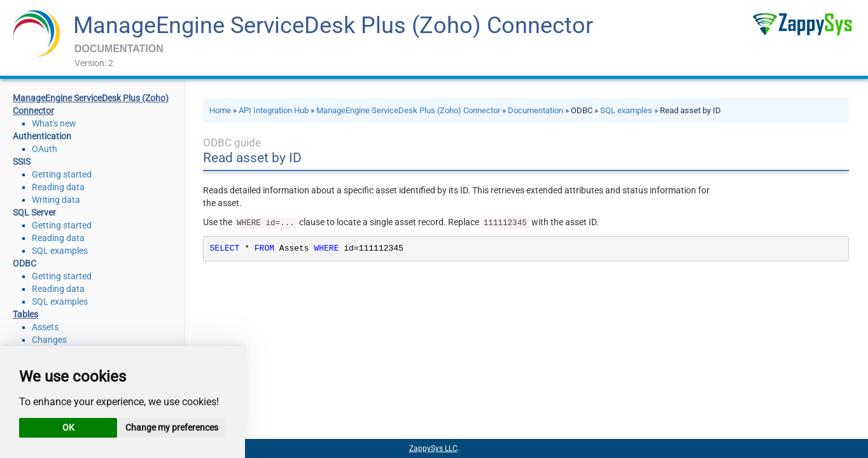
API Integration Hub (274, 110)
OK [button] (68, 427)
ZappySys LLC (433, 448)
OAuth (45, 149)
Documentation (535, 110)
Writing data (56, 200)
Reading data (58, 187)
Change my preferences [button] (172, 427)
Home (220, 110)
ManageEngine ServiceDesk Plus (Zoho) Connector (333, 25)
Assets (45, 327)
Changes (49, 340)
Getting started (62, 174)
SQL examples (60, 251)
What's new (54, 123)
